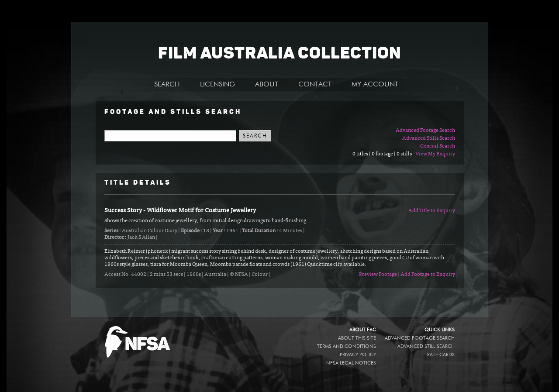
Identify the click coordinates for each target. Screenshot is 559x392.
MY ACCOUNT (375, 85)
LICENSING (217, 85)
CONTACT (315, 85)
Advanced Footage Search (425, 131)
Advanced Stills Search (429, 138)
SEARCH (167, 85)
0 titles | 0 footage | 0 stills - (384, 154)
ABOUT (267, 85)
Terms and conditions (347, 346)
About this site (357, 338)
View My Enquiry (435, 154)
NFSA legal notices (351, 363)
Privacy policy (358, 355)
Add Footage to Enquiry (428, 275)
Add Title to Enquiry (432, 211)
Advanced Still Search (426, 346)
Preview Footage (378, 275)
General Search (438, 146)
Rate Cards (441, 355)
